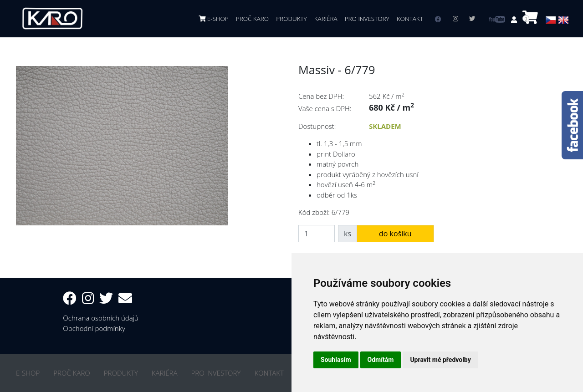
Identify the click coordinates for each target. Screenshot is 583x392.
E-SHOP (214, 19)
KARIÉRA (326, 19)
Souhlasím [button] (336, 360)
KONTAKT (410, 19)
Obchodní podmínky (94, 328)
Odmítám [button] (381, 360)
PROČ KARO (252, 19)
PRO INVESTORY (367, 19)
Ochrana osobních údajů (101, 318)
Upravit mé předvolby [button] (440, 360)
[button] (515, 20)
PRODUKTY (291, 19)
